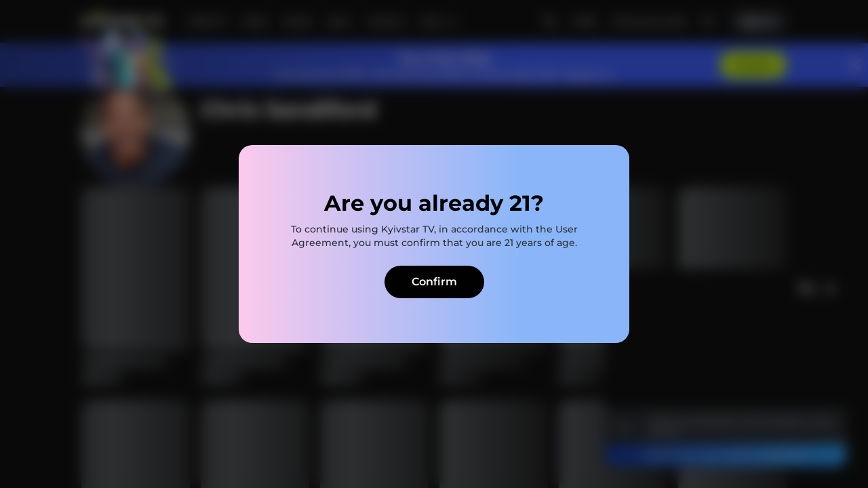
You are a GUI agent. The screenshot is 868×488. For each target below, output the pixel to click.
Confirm (434, 282)
